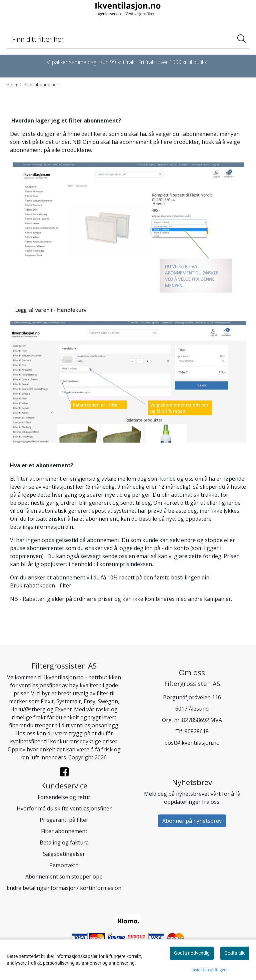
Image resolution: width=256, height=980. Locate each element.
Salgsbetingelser (64, 854)
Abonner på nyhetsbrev (192, 821)
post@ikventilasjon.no (192, 743)
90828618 (197, 731)
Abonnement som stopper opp (64, 877)
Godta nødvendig (192, 953)
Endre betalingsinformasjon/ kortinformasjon (64, 888)
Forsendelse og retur (64, 797)
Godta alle (235, 953)
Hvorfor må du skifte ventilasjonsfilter (64, 808)
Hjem (12, 84)
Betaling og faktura (64, 842)
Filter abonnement (40, 85)
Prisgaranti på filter (64, 820)
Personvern (64, 865)
